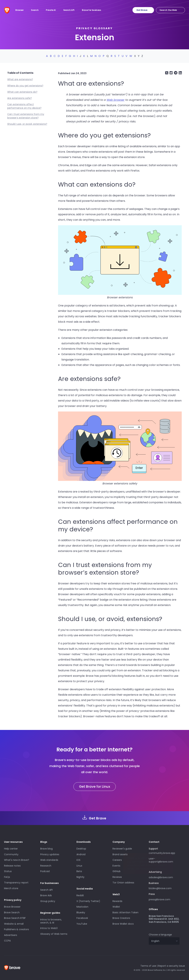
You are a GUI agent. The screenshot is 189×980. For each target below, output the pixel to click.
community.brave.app (162, 853)
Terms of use (148, 966)
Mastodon (82, 907)
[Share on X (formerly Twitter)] (167, 73)
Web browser (116, 100)
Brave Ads (46, 895)
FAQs (7, 877)
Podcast (45, 871)
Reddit (80, 895)
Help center (11, 849)
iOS (78, 860)
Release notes (12, 866)
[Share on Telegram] (175, 73)
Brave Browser (12, 907)
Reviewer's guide (122, 849)
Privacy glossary (94, 28)
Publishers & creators (16, 929)
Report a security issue (172, 966)
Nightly (80, 877)
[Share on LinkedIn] (180, 73)
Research (46, 866)
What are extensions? (20, 79)
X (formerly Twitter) (88, 901)
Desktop (81, 849)
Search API (46, 890)
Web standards (49, 860)
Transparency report (16, 883)
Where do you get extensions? (25, 86)
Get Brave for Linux (95, 786)
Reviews (117, 877)
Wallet (116, 907)
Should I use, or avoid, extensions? (27, 124)
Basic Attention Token (125, 912)
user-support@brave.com (161, 860)
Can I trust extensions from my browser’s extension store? (26, 116)
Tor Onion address (123, 883)
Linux (79, 866)
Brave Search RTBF (15, 918)
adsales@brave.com (161, 877)
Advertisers (11, 935)
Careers (117, 860)
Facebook (82, 918)
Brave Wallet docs (123, 924)
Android (81, 854)
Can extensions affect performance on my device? (24, 106)
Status (8, 871)
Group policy (48, 901)
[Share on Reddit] (171, 73)
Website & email (14, 924)
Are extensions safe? (20, 98)
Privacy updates (50, 854)
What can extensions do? (22, 92)
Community (11, 854)
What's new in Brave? (17, 860)
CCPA (7, 941)
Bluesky (81, 912)
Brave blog (46, 849)
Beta (79, 871)
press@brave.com (159, 899)
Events (116, 866)
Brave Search (12, 912)
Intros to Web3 (49, 928)
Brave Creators (121, 918)
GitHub (116, 871)
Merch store (11, 888)
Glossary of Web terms (54, 934)
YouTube (82, 924)
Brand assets (120, 854)
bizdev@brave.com (160, 888)
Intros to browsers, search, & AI (51, 921)
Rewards (117, 901)
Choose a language (160, 935)
